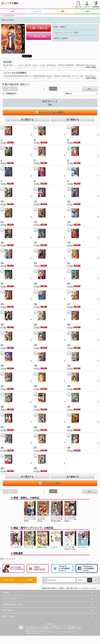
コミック (38, 11)
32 (35, 345)
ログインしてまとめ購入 (50, 112)
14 (35, 222)
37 (2, 386)
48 (69, 448)
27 (69, 304)
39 (69, 386)
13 (2, 222)
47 (35, 448)
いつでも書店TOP (7, 16)
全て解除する (73, 120)
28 (2, 325)
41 (35, 407)
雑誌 (88, 11)
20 (35, 263)
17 (35, 243)
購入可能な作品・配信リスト (16, 84)
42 (69, 407)
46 (2, 448)
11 (35, 202)
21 (69, 263)
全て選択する (27, 120)
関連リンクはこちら (8, 559)
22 (2, 284)
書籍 (63, 11)
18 (69, 243)
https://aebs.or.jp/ (34, 633)
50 (35, 468)
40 (2, 407)
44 (35, 427)
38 (35, 386)
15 (69, 222)
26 (35, 304)
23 (35, 284)
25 (2, 304)
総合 (13, 11)
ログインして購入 (50, 483)
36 (69, 366)
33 (69, 345)
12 (69, 202)
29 (35, 325)
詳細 (95, 580)
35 (35, 366)
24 (69, 284)
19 (2, 263)
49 (2, 468)
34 (2, 366)
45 (69, 427)
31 (2, 345)
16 (2, 243)
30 (69, 325)
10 (2, 202)
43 (2, 427)
